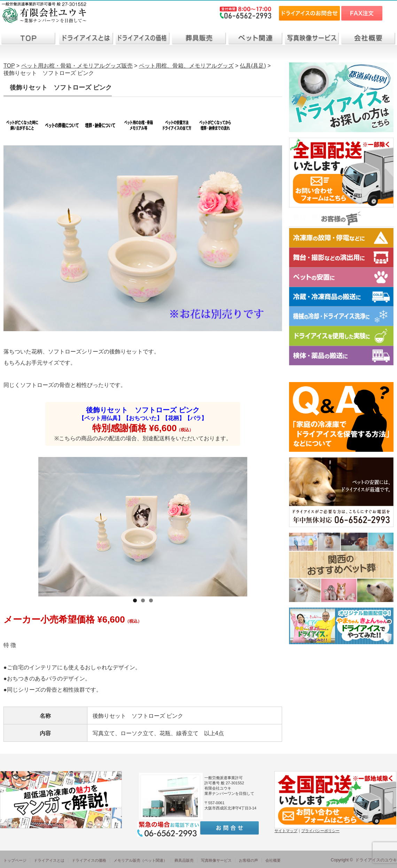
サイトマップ (286, 831)
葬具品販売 (184, 860)
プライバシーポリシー (320, 831)
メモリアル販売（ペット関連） (140, 860)
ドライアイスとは (49, 860)
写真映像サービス (216, 860)
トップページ (15, 860)
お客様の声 (248, 860)
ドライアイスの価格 (89, 860)
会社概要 (273, 860)
